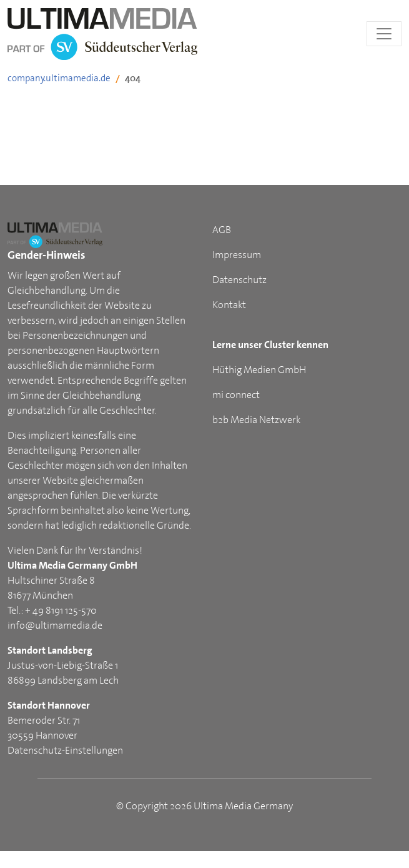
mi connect (236, 395)
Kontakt (229, 305)
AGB (222, 230)
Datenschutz (239, 280)
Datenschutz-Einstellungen (65, 750)
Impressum (237, 255)
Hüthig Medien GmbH (259, 370)
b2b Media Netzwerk (256, 420)
